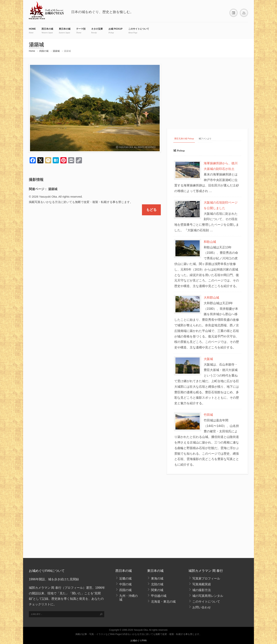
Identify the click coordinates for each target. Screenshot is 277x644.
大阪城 (208, 359)
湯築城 (56, 51)
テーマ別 (81, 29)
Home (32, 51)
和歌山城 (210, 242)
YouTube (244, 13)
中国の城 (125, 584)
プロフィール (74, 588)
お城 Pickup (116, 29)
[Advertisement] (207, 93)
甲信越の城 (159, 596)
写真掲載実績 (202, 584)
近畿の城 (125, 578)
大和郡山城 (211, 298)
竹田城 (208, 415)
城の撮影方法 (202, 590)
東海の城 (157, 578)
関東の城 (157, 590)
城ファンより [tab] (205, 139)
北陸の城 (157, 584)
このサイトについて (139, 29)
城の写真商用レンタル (208, 596)
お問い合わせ (202, 607)
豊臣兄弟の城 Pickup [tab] (184, 139)
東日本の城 (65, 29)
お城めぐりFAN (138, 641)
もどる (151, 210)
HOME (32, 29)
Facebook (234, 13)
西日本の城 (47, 29)
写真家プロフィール (206, 578)
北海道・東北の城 (163, 602)
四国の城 (44, 51)
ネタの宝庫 (97, 29)
